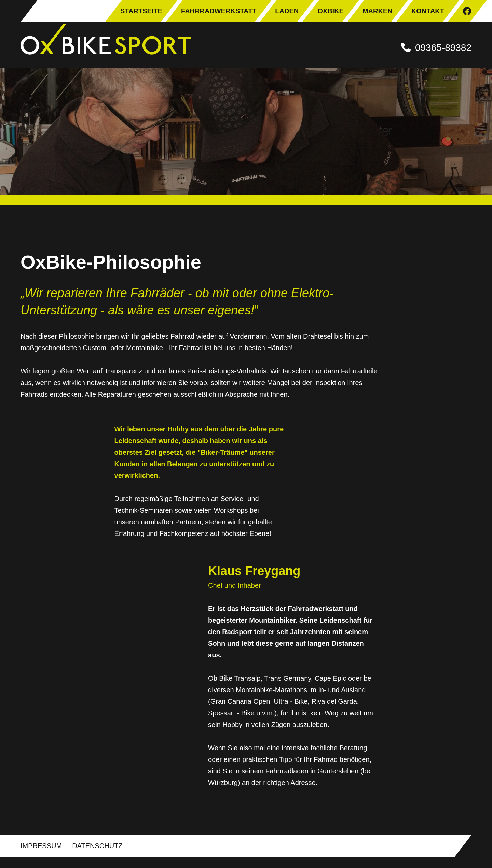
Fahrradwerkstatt (219, 11)
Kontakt (428, 11)
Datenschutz (97, 857)
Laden (287, 11)
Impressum (41, 857)
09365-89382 (443, 48)
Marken (378, 11)
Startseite (141, 11)
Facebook (467, 11)
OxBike (331, 11)
